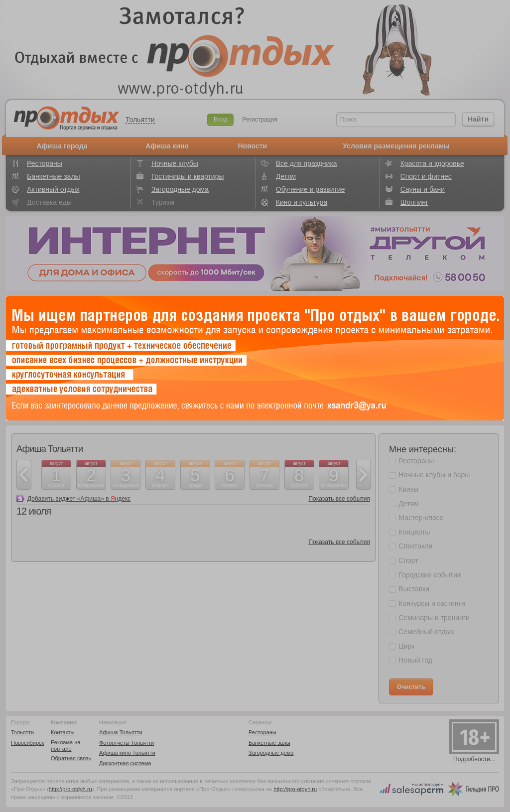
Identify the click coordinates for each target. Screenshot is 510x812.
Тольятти (140, 120)
